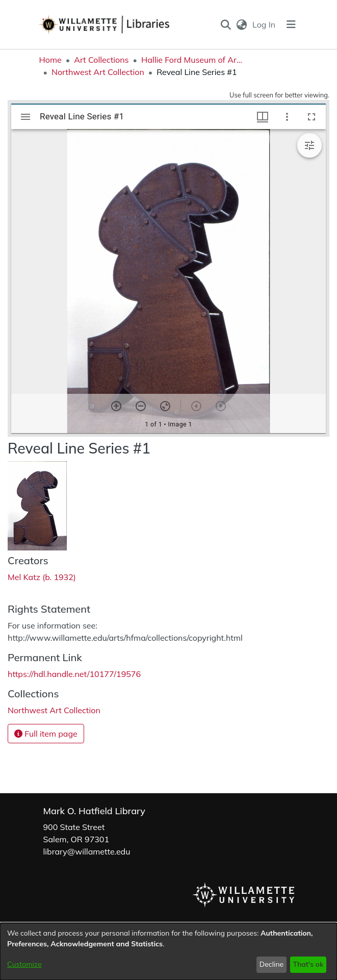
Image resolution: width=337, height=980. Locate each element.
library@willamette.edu (87, 851)
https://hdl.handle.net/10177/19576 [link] (74, 674)
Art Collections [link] (101, 60)
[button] (226, 24)
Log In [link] (264, 24)
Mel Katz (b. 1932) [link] (42, 577)
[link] (54, 710)
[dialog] (168, 951)
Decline (272, 964)
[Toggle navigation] (291, 24)
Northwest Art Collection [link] (98, 72)
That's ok (308, 964)
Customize (24, 964)
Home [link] (50, 60)
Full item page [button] (46, 734)
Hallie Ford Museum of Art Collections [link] (192, 60)
